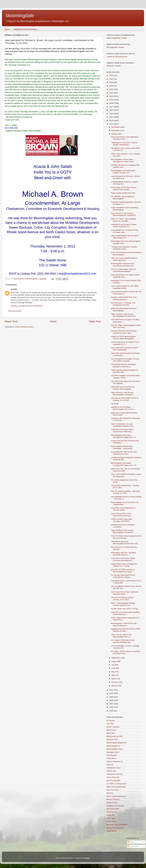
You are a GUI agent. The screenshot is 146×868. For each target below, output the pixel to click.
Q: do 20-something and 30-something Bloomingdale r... (126, 253)
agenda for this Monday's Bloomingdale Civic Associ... (123, 408)
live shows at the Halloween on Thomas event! (123, 509)
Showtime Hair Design (115, 806)
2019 (112, 100)
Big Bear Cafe (112, 739)
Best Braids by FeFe (115, 736)
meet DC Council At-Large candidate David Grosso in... (125, 613)
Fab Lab (110, 765)
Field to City (111, 771)
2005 (112, 711)
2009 (112, 697)
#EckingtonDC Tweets (115, 47)
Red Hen (110, 793)
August (114, 661)
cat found (115, 404)
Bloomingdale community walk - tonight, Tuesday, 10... (124, 172)
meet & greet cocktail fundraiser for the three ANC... (125, 371)
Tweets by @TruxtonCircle (117, 57)
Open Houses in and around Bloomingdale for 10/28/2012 (123, 214)
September (116, 658)
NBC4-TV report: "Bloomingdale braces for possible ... (124, 220)
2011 (112, 690)
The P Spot (111, 818)
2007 (112, 704)
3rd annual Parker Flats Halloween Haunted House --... (125, 138)
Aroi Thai (110, 724)
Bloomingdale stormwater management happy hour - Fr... (124, 436)
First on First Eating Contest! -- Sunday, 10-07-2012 (123, 598)
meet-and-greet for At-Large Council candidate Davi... (125, 276)
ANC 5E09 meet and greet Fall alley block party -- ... (125, 321)
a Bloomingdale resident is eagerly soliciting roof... (125, 183)
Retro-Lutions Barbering (116, 796)
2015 (112, 114)
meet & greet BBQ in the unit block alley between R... (125, 237)
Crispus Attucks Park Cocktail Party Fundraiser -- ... (125, 442)
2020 (112, 96)
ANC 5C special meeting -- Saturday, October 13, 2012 (125, 492)
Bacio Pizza (111, 730)
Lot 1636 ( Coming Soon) (116, 784)
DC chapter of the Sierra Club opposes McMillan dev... (123, 641)
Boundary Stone (113, 752)
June (114, 668)
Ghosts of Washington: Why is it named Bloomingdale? (124, 270)
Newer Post (11, 321)
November (116, 131)
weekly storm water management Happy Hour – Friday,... (124, 565)
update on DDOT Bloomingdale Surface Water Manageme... (123, 337)
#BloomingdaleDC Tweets (117, 38)
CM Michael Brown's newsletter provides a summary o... (123, 365)
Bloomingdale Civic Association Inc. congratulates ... (125, 503)
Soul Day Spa (112, 812)
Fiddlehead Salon (113, 768)
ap (12, 289)
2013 (112, 120)
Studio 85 (110, 815)
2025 (112, 79)
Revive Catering (113, 799)
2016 (112, 110)
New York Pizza (113, 790)
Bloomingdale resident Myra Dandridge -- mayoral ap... (122, 447)
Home (7, 29)
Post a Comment (15, 311)
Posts (131, 842)
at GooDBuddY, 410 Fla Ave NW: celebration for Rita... (124, 453)
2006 (112, 707)
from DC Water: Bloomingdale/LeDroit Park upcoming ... (126, 326)
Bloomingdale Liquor (115, 749)
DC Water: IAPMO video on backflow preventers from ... (126, 652)
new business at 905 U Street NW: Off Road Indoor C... (126, 293)
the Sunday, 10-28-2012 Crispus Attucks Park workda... (124, 188)
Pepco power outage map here (123, 193)
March (114, 679)
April (113, 675)
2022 (112, 89)
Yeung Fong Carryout (115, 828)
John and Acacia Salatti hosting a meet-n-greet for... (124, 259)
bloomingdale (20, 15)
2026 (112, 75)
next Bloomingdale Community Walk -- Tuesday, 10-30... (126, 377)
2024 (112, 82)
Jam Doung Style (113, 780)
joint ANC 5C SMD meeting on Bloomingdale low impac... (123, 571)
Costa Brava (111, 758)
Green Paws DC (113, 777)
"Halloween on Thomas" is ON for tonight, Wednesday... (124, 144)
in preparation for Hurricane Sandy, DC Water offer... (125, 231)
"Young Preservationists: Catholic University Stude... (124, 248)
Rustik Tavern (112, 803)
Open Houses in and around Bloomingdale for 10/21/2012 (123, 315)
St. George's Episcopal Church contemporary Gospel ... (123, 576)
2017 (112, 107)
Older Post (95, 321)
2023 (112, 86)
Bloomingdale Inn (113, 746)
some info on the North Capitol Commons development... (123, 559)
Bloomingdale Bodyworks (117, 743)
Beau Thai (111, 733)
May (113, 672)
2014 (112, 117)
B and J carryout (113, 727)
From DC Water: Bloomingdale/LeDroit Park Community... (126, 537)
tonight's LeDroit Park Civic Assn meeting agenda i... (124, 298)
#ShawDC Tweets (114, 66)
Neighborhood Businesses (25, 29)
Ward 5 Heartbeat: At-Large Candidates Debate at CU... (123, 425)
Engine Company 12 (115, 761)
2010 (112, 693)
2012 (112, 124)
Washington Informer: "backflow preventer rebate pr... (124, 554)
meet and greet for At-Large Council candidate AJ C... (125, 343)
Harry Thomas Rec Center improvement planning (121, 515)
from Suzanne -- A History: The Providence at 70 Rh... (123, 304)
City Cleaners (112, 755)
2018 (112, 103)
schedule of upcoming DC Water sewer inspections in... (124, 225)
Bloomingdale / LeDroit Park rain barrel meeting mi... (124, 624)
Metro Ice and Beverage (116, 787)
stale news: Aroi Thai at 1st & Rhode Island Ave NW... (125, 470)
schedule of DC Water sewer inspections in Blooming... (122, 431)
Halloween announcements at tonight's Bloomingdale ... (123, 388)
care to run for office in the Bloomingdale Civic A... (121, 636)
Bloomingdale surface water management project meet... (123, 160)
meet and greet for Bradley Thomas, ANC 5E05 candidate (125, 360)
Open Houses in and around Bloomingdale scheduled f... (123, 393)
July (113, 665)
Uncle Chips (111, 821)
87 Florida (110, 721)
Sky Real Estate (113, 809)
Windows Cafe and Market (117, 825)
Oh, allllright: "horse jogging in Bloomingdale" (123, 197)
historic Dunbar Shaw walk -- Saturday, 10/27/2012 (122, 520)
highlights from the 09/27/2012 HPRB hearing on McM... (126, 630)
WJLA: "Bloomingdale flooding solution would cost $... (123, 604)
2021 (112, 93)
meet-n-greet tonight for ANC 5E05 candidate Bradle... (125, 287)
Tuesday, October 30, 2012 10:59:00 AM (27, 306)
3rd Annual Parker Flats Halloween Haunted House (125, 593)
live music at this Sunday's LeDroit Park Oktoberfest (124, 349)
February (115, 682)
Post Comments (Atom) (25, 327)
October (115, 134)
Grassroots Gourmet (115, 774)
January (115, 686)
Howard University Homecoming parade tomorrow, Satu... (124, 332)
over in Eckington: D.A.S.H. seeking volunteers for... (125, 647)
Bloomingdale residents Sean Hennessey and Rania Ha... (123, 265)
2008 (112, 700)
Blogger (87, 858)
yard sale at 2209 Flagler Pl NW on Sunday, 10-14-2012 (125, 399)
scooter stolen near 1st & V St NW (124, 609)
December (116, 127)
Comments (133, 846)
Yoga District (111, 831)
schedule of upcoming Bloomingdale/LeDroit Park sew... (125, 542)
